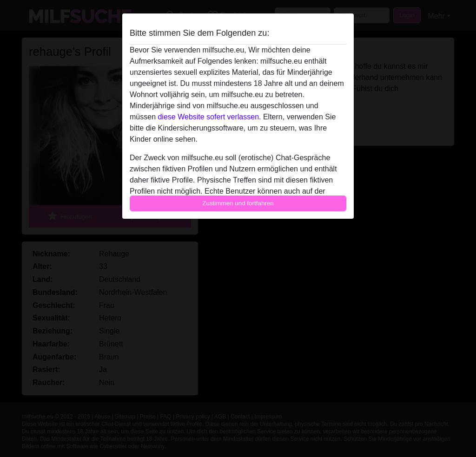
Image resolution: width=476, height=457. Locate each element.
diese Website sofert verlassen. (209, 117)
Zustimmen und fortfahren (238, 203)
